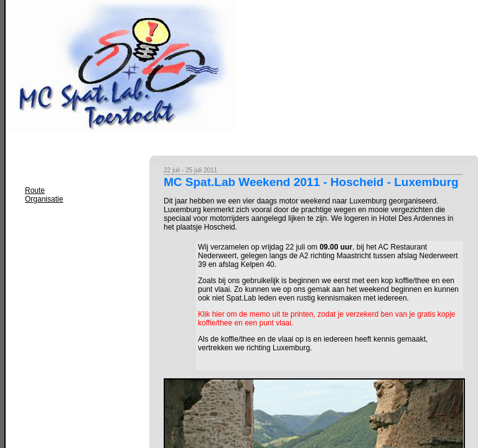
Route (35, 190)
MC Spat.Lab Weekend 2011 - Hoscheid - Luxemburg (311, 182)
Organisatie (44, 199)
